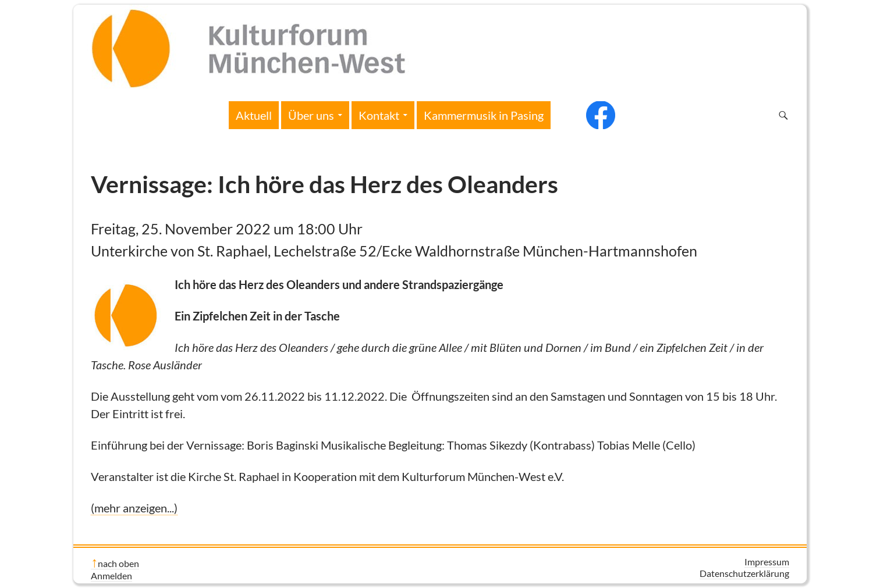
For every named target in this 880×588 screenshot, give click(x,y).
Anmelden (111, 575)
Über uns (311, 115)
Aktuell (254, 115)
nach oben (118, 563)
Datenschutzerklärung (744, 573)
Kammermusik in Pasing (484, 115)
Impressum (767, 562)
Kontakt (379, 115)
